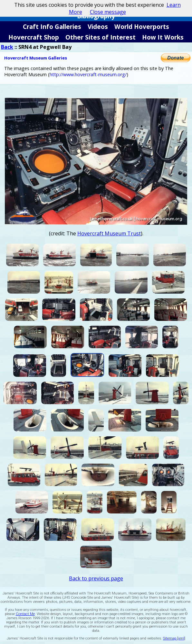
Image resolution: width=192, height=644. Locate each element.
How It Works (163, 37)
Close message (108, 12)
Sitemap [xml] (174, 638)
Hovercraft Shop (34, 37)
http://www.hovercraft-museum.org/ (88, 74)
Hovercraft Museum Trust (109, 233)
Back (7, 47)
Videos (98, 27)
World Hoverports (142, 27)
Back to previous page (96, 578)
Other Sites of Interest (101, 37)
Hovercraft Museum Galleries (36, 58)
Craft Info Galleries (52, 27)
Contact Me (25, 614)
